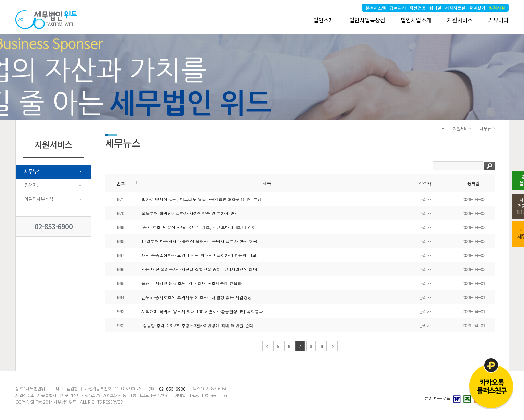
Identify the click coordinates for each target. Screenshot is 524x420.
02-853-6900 (54, 226)
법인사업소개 (416, 20)
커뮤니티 (498, 20)
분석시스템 (376, 8)
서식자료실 (455, 8)
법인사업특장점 (367, 20)
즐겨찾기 (477, 8)
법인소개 (324, 20)
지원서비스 (460, 20)
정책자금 (33, 185)
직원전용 (417, 8)
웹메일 (435, 8)
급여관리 (398, 8)
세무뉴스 (33, 172)
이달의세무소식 (39, 199)
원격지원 (497, 8)
